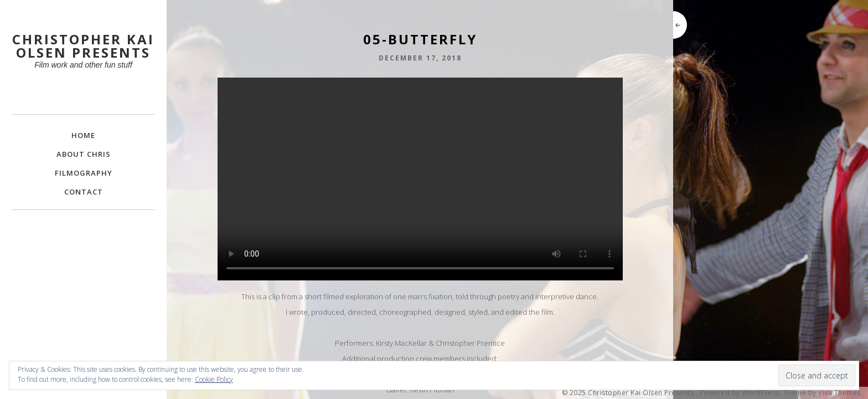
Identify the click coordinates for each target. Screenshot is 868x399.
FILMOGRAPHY (84, 173)
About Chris (84, 154)
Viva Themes (839, 393)
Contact (84, 192)
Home (83, 135)
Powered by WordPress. (741, 393)
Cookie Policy (214, 379)
